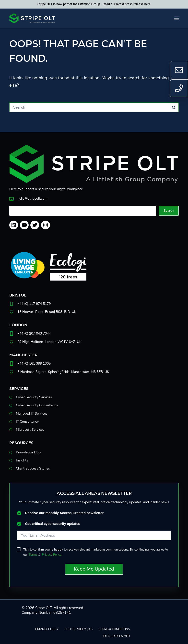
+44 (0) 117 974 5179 (34, 304)
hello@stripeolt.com (32, 199)
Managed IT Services (32, 414)
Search (169, 211)
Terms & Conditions (114, 629)
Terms (33, 555)
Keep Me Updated (94, 569)
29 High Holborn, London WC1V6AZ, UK (49, 342)
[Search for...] (89, 107)
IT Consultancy (27, 422)
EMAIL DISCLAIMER (117, 636)
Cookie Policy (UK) (79, 629)
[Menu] (176, 18)
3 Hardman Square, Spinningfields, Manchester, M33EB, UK (63, 372)
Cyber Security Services (34, 397)
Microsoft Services (30, 430)
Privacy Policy (52, 555)
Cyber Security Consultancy (37, 405)
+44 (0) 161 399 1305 (34, 364)
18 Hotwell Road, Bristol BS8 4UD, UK (47, 312)
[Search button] (174, 107)
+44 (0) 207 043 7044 (34, 334)
